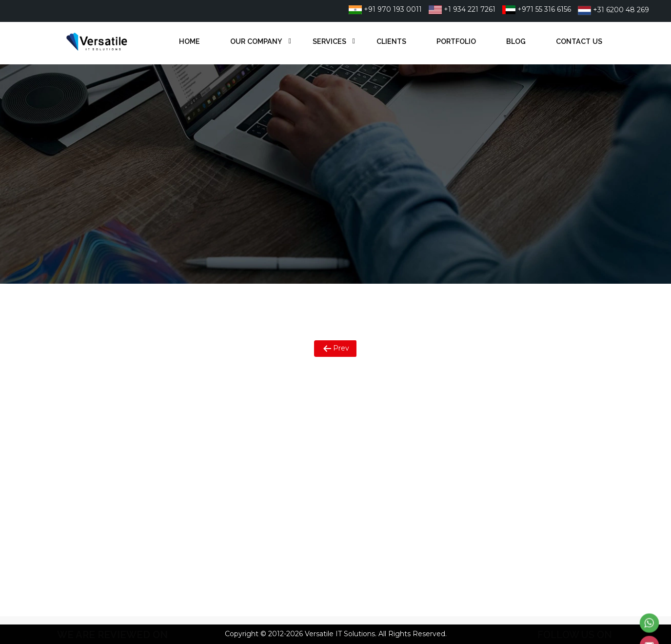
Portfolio (456, 41)
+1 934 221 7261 (462, 9)
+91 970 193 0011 (385, 9)
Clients (391, 41)
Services (329, 41)
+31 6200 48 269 (613, 10)
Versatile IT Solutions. (341, 634)
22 (426, 415)
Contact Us (579, 41)
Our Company (256, 41)
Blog (516, 41)
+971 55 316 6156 (537, 9)
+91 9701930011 (388, 415)
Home (189, 41)
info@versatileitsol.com (401, 466)
